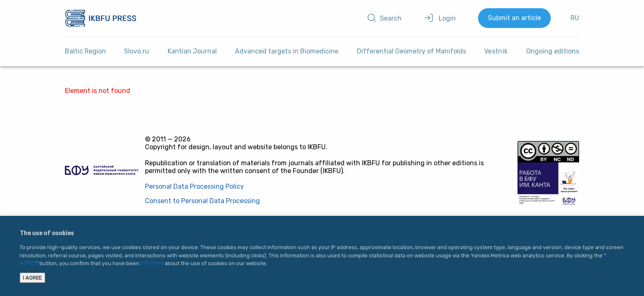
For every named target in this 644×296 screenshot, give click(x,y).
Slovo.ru (137, 51)
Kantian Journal (192, 51)
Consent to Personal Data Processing (202, 201)
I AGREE (32, 278)
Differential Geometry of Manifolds (412, 51)
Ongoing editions (553, 51)
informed (152, 263)
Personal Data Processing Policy (194, 186)
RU (575, 18)
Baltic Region (85, 51)
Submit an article (514, 18)
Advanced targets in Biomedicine (287, 51)
